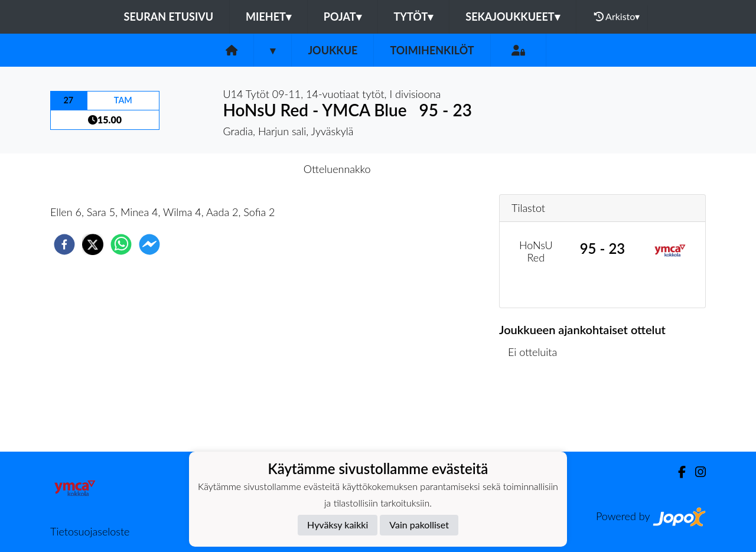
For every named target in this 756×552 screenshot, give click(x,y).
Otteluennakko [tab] (337, 169)
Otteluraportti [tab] (421, 169)
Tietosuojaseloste (90, 531)
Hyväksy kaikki (338, 525)
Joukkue (333, 50)
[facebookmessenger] (149, 244)
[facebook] (64, 244)
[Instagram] (696, 472)
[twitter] (93, 244)
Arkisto (617, 17)
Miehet (268, 17)
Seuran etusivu (169, 17)
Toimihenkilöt (432, 50)
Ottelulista (537, 412)
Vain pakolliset (419, 525)
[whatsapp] (121, 244)
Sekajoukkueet (512, 17)
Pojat (343, 17)
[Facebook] (677, 472)
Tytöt (414, 17)
